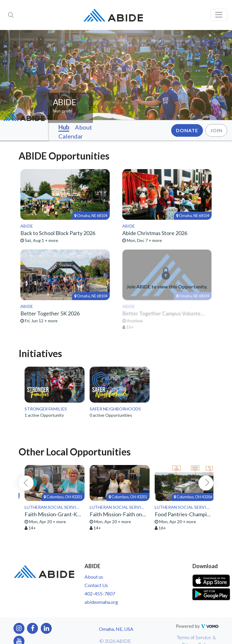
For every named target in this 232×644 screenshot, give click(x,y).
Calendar (71, 136)
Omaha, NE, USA (116, 629)
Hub (64, 127)
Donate (187, 130)
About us (94, 577)
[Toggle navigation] (219, 15)
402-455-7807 (100, 593)
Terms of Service (194, 637)
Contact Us (96, 585)
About (83, 127)
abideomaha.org (101, 602)
